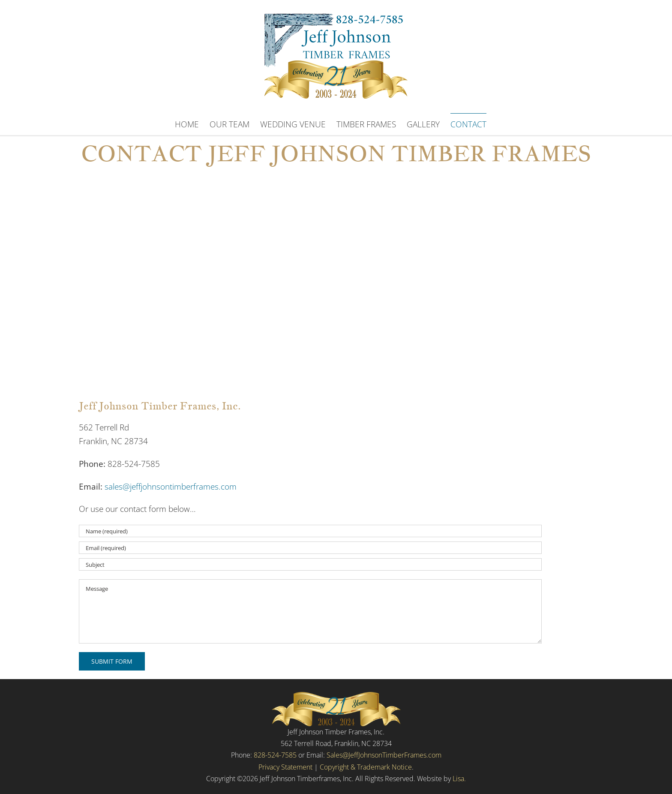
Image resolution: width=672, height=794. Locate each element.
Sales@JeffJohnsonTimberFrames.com (384, 755)
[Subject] (310, 564)
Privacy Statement (285, 767)
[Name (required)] (310, 531)
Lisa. (459, 779)
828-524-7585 (275, 755)
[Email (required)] (310, 548)
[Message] (310, 611)
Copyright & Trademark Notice (366, 767)
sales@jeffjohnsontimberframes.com (171, 486)
